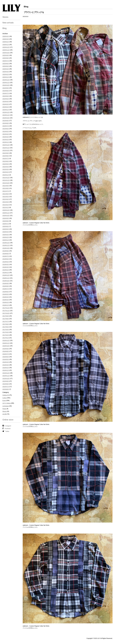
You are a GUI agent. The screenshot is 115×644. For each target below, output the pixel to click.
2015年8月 (6, 384)
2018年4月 (6, 297)
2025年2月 (6, 74)
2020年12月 (6, 210)
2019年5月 (6, 262)
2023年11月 (6, 115)
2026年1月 (6, 45)
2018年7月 (6, 289)
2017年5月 (6, 327)
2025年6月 (6, 64)
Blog (4, 28)
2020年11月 (6, 213)
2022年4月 (6, 167)
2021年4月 (6, 199)
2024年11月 (6, 83)
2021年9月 (6, 186)
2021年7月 (6, 191)
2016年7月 (6, 354)
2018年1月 (6, 305)
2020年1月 (6, 240)
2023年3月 (6, 137)
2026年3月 (6, 39)
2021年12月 (6, 178)
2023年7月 (6, 126)
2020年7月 (6, 224)
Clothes (5, 395)
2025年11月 (6, 50)
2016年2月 (6, 368)
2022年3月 (6, 169)
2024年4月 (6, 101)
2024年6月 (6, 96)
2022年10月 (6, 150)
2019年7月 (6, 256)
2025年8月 (6, 58)
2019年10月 (6, 248)
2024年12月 (6, 80)
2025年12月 (6, 47)
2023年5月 (6, 131)
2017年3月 (6, 332)
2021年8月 (6, 188)
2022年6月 (6, 161)
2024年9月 (6, 88)
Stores (5, 17)
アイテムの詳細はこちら (30, 225)
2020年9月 (6, 218)
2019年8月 (6, 254)
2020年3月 (6, 235)
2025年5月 (6, 66)
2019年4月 (6, 264)
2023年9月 (6, 121)
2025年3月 (6, 72)
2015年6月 (6, 389)
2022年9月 (6, 153)
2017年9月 (6, 316)
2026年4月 (6, 36)
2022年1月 (6, 175)
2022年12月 (6, 145)
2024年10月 (6, 85)
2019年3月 (6, 267)
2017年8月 (6, 319)
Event (4, 401)
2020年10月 (6, 216)
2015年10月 (6, 379)
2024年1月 (6, 110)
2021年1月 (6, 207)
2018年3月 (6, 300)
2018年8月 (6, 286)
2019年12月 (6, 243)
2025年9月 (6, 55)
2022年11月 (6, 148)
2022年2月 (6, 172)
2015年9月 (6, 381)
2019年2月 (6, 270)
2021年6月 (6, 194)
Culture (5, 398)
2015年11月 (6, 376)
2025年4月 (6, 69)
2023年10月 (6, 118)
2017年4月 (6, 330)
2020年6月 (6, 226)
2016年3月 (6, 365)
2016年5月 (6, 359)
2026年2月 (6, 42)
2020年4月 (6, 232)
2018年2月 (6, 302)
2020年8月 (6, 221)
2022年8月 (6, 156)
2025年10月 (6, 53)
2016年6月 (6, 357)
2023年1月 (6, 142)
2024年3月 (6, 104)
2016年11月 (6, 343)
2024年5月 (6, 99)
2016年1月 (6, 370)
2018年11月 (6, 278)
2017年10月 (6, 313)
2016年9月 (6, 349)
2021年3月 (6, 202)
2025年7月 (6, 61)
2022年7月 (6, 159)
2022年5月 (6, 164)
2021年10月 (6, 183)
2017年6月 (6, 324)
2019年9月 (6, 251)
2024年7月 (6, 93)
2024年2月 (6, 107)
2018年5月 (6, 294)
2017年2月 (6, 335)
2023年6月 (6, 129)
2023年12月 (6, 112)
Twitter (6, 431)
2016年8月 (6, 351)
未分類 (4, 414)
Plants (4, 409)
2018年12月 (6, 275)
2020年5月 (6, 229)
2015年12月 (6, 373)
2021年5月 (6, 197)
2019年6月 (6, 259)
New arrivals (8, 23)
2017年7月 (6, 321)
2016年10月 (6, 346)
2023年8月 (6, 123)
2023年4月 (6, 134)
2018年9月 (6, 283)
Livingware (6, 406)
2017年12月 (6, 308)
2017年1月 (6, 338)
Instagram (7, 426)
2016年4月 (6, 362)
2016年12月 (6, 340)
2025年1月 (6, 77)
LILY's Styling (6, 403)
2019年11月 (6, 245)
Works (4, 411)
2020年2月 (6, 237)
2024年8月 (6, 91)
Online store (8, 420)
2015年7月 (6, 387)
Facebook (7, 428)
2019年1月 (6, 273)
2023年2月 (6, 140)
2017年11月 (6, 311)
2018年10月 (6, 281)
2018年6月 (6, 292)
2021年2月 (6, 205)
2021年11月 (6, 180)
